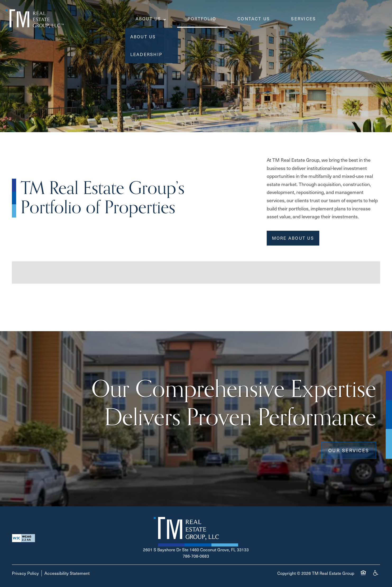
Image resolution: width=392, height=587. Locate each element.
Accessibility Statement (67, 573)
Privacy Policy (25, 573)
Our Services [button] (349, 450)
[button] (293, 238)
